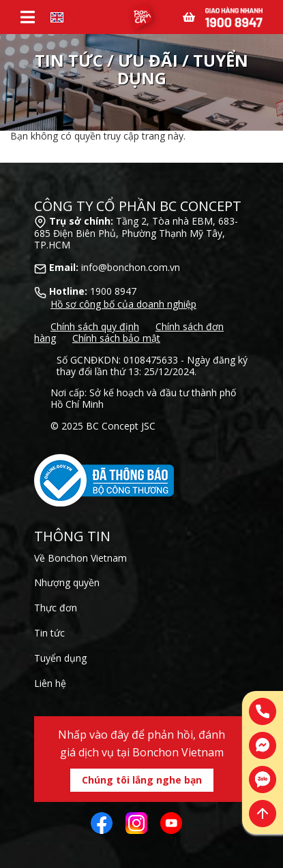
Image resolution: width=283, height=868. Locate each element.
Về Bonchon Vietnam (80, 558)
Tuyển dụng (60, 658)
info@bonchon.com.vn (131, 267)
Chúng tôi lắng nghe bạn (142, 780)
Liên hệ (50, 683)
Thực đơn (56, 608)
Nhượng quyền (67, 582)
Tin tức (49, 633)
